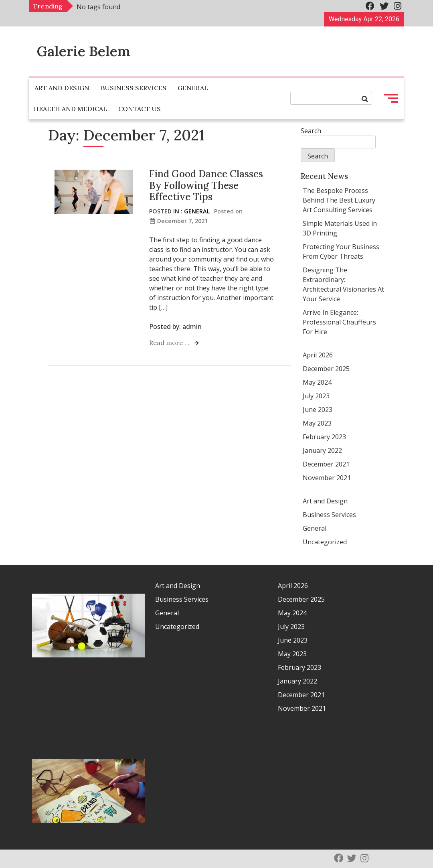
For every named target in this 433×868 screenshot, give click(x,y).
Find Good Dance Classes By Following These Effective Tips (206, 186)
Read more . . (170, 343)
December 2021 (326, 464)
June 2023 (318, 410)
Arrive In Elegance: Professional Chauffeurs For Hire (339, 322)
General (193, 88)
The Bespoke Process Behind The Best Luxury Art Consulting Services (339, 200)
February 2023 (324, 437)
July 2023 (316, 396)
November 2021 (327, 478)
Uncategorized (325, 542)
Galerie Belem (84, 51)
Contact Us (140, 109)
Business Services (134, 88)
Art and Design (62, 88)
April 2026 (318, 355)
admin (192, 327)
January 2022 (322, 450)
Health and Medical (70, 109)
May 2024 (317, 382)
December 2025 (326, 369)
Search (311, 131)
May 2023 (317, 423)
